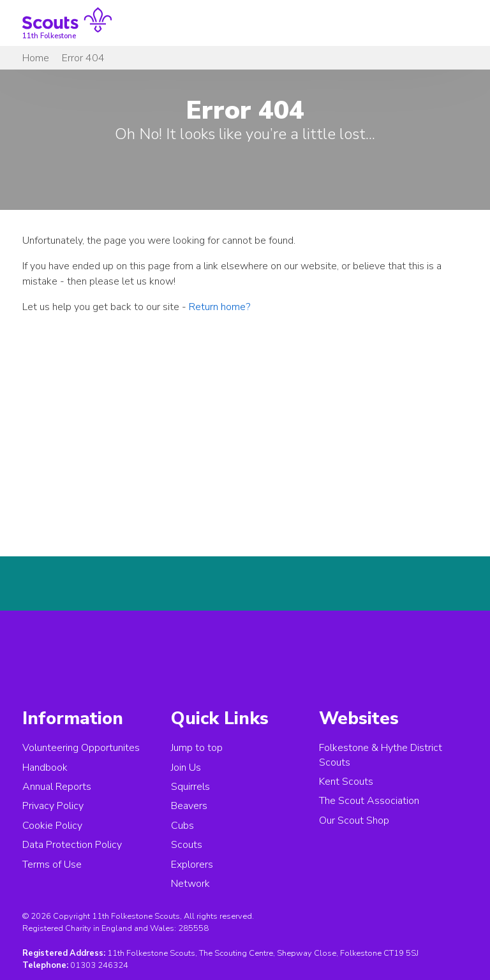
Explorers (192, 865)
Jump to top (197, 748)
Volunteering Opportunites (81, 748)
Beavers (189, 806)
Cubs (182, 826)
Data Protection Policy (72, 845)
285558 (193, 928)
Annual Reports (57, 787)
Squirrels (190, 787)
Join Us (186, 768)
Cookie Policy (52, 826)
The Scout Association (369, 801)
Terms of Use (52, 865)
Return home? (219, 307)
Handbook (45, 768)
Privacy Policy (53, 806)
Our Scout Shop (354, 820)
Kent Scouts (346, 782)
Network (190, 884)
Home (36, 58)
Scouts (187, 845)
